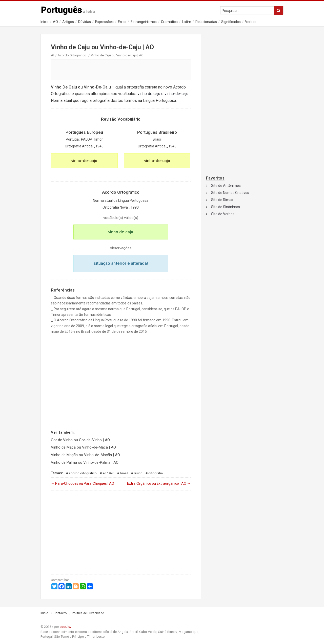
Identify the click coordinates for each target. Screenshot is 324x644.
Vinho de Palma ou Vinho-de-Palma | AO (85, 462)
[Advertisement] (121, 70)
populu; (65, 627)
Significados (231, 22)
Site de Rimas (222, 200)
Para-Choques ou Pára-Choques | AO (83, 483)
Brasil (124, 473)
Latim (187, 22)
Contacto (60, 613)
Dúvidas (85, 22)
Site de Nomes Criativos (230, 193)
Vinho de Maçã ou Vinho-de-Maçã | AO (83, 447)
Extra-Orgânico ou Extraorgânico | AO (159, 483)
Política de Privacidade (88, 613)
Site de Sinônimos (226, 207)
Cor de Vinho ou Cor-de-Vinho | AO (80, 440)
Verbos (251, 22)
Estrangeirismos (144, 22)
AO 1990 (108, 473)
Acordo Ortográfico (72, 55)
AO (55, 22)
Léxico (138, 473)
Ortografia (156, 473)
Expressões (104, 22)
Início (45, 22)
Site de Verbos (223, 214)
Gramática (169, 22)
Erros (122, 22)
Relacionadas (206, 22)
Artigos (68, 22)
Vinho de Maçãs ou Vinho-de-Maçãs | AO (85, 455)
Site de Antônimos (226, 186)
